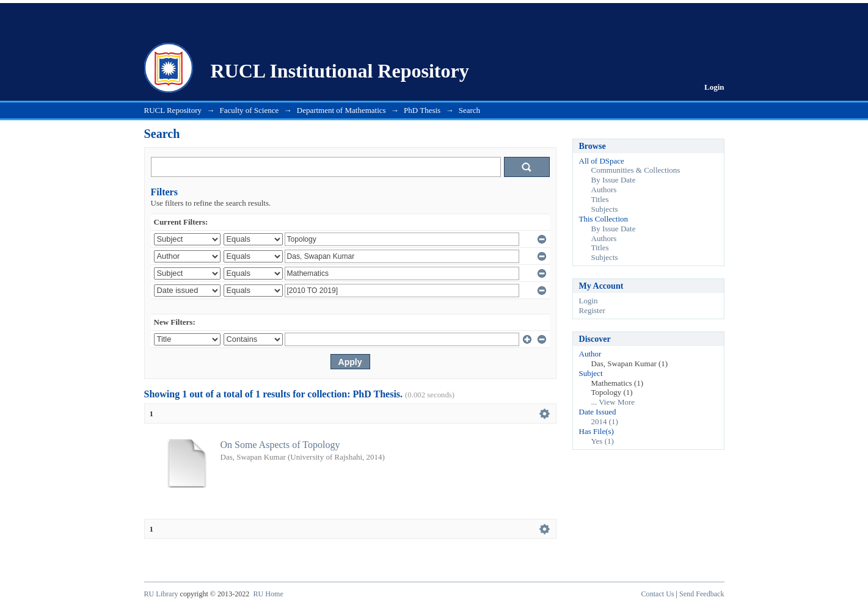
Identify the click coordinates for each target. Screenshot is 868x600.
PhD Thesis (422, 110)
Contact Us (658, 594)
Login (714, 87)
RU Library (161, 594)
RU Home (268, 594)
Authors (604, 190)
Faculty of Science (250, 110)
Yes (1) (603, 441)
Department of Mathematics (341, 110)
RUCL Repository (173, 110)
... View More (613, 402)
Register (592, 310)
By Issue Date (614, 180)
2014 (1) (605, 421)
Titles (600, 199)
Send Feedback (702, 594)
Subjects (605, 209)
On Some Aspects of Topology (280, 445)
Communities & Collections (636, 170)
